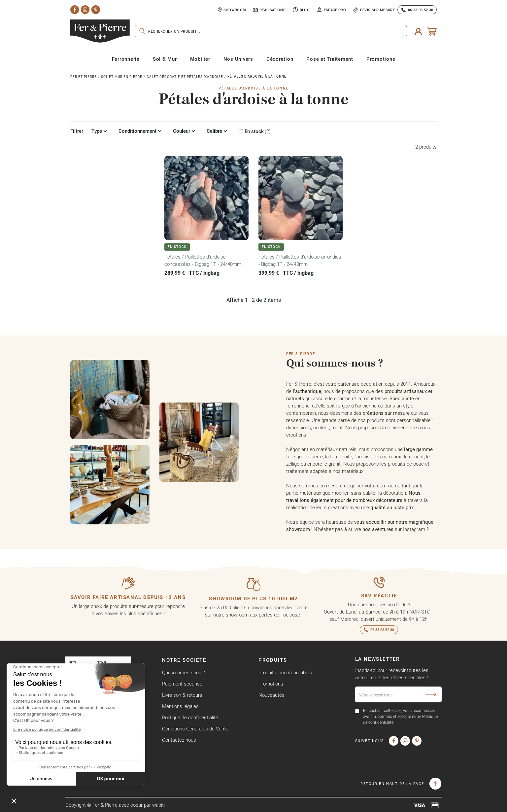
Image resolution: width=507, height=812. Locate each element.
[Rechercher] (271, 31)
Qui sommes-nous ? (184, 672)
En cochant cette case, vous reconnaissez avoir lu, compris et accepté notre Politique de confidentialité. (400, 716)
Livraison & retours (182, 695)
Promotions (271, 684)
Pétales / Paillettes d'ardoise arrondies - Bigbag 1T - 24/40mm (300, 260)
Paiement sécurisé (182, 684)
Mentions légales (180, 706)
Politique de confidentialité (190, 717)
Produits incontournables (285, 672)
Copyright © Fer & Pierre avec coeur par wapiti (115, 805)
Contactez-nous (179, 740)
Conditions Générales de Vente (195, 729)
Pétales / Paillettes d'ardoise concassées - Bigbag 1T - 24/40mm (203, 260)
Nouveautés (271, 695)
